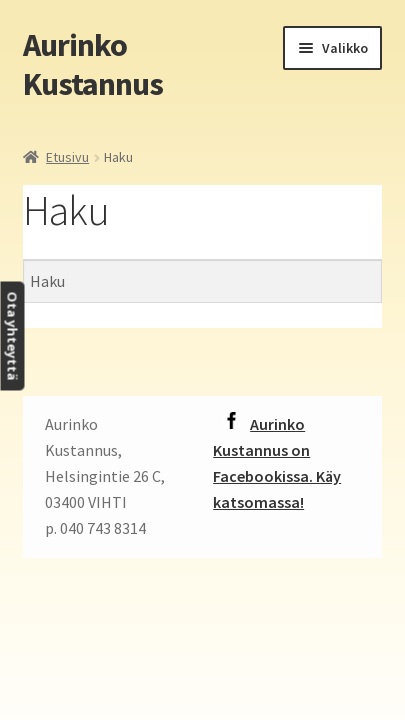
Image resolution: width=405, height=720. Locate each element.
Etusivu (67, 157)
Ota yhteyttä (12, 336)
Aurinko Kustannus (93, 64)
